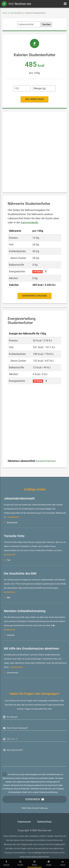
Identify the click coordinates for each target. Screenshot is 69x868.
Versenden (32, 799)
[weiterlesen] (13, 517)
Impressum (24, 822)
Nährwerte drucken (34, 296)
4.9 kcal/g (38, 272)
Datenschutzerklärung (48, 792)
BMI (8, 598)
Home (5, 13)
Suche (20, 863)
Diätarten (11, 635)
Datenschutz (44, 822)
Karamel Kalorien (46, 461)
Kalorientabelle (16, 13)
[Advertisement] (34, 152)
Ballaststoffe (12, 523)
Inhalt (49, 863)
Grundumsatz (13, 673)
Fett (9, 560)
